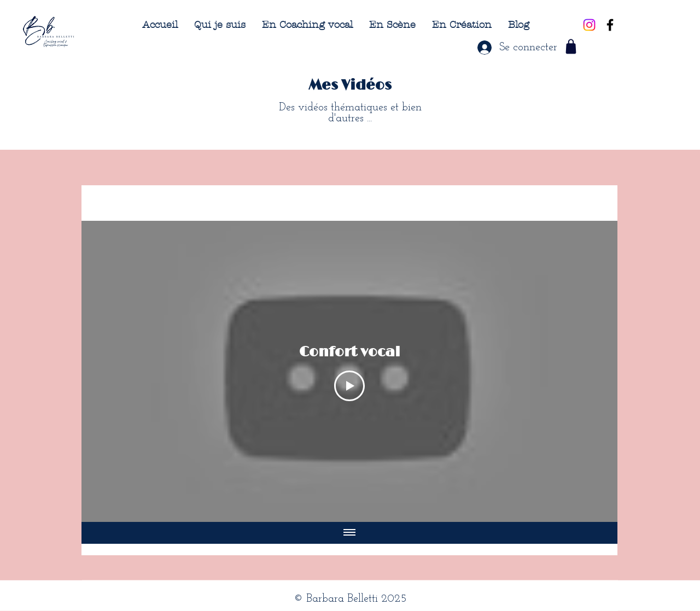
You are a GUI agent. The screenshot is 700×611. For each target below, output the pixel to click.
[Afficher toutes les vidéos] (349, 533)
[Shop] (571, 46)
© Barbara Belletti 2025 (350, 599)
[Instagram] (589, 25)
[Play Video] (349, 386)
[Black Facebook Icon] (610, 25)
